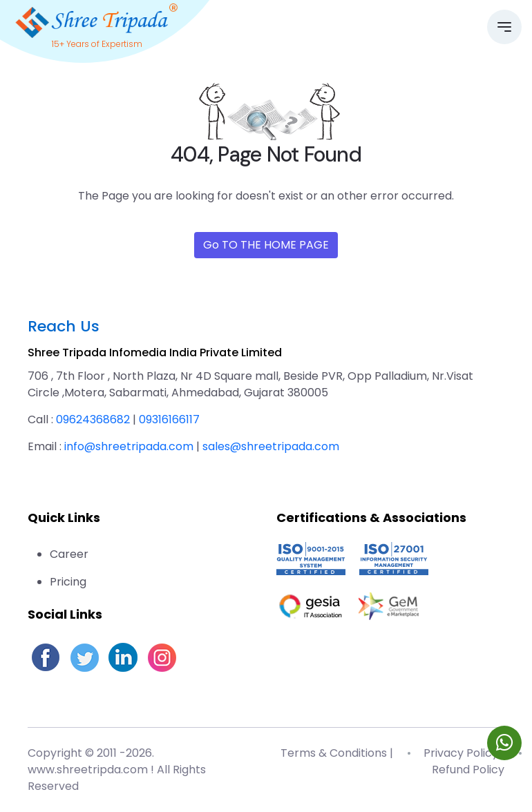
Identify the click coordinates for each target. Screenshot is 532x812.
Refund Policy (468, 770)
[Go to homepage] (97, 19)
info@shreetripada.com (129, 446)
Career (69, 554)
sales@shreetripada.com (271, 446)
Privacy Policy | (464, 753)
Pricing (68, 582)
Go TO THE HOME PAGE (266, 245)
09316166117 (169, 419)
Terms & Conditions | (337, 753)
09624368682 (93, 419)
